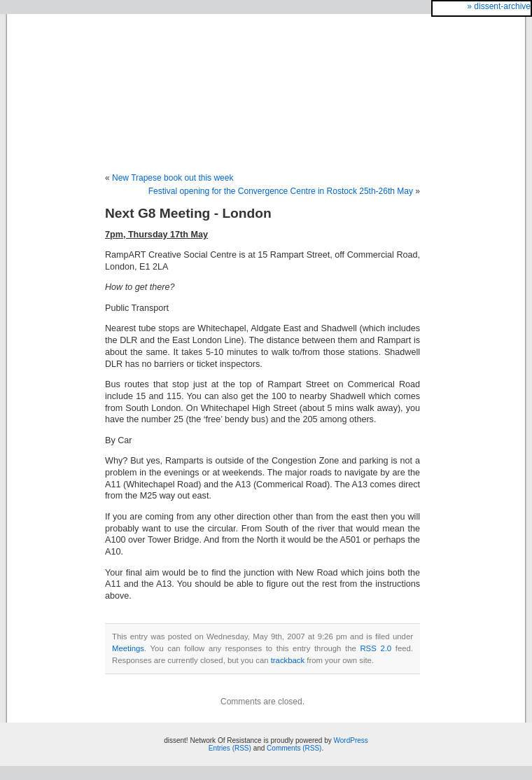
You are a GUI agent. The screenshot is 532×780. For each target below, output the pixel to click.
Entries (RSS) (230, 748)
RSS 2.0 (376, 648)
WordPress (351, 740)
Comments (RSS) (294, 748)
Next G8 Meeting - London (188, 213)
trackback (288, 660)
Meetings (128, 648)
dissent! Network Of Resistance (266, 78)
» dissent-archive (499, 6)
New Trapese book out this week (173, 178)
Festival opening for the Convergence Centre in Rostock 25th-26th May (281, 191)
